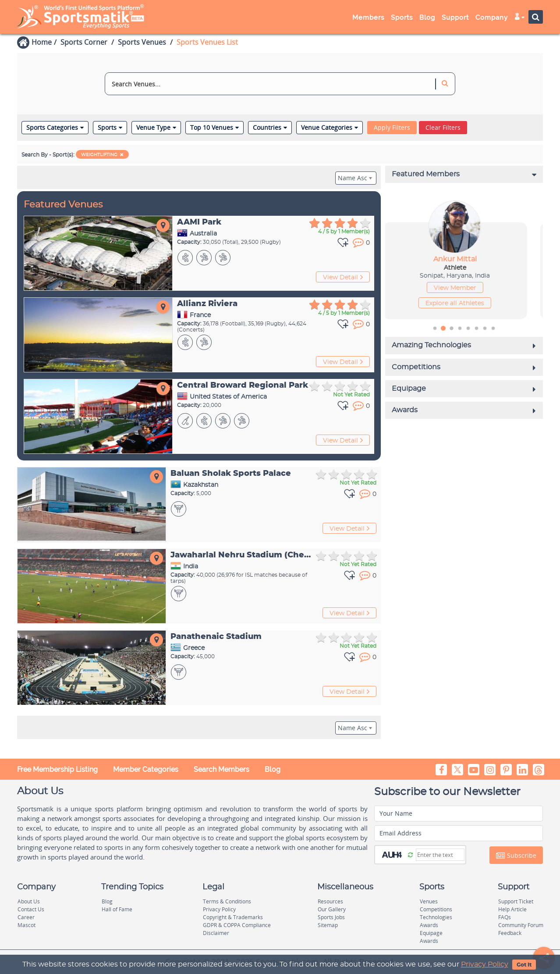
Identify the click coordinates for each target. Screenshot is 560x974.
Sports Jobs (331, 917)
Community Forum (521, 925)
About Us (29, 901)
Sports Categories (55, 128)
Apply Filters (392, 127)
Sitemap (328, 925)
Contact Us (31, 909)
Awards (429, 925)
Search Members (222, 769)
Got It (524, 965)
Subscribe (516, 856)
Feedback (510, 933)
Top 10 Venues (214, 128)
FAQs (505, 917)
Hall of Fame (117, 909)
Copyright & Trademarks (233, 917)
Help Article (512, 909)
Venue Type (156, 128)
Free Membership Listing (57, 769)
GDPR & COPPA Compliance (237, 925)
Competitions (436, 909)
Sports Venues (142, 42)
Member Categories (146, 769)
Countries (270, 128)
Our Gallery (332, 909)
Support (455, 18)
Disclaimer (216, 933)
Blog (427, 18)
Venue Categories (330, 128)
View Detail (343, 277)
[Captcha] (440, 855)
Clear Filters (443, 127)
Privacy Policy (485, 964)
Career (26, 917)
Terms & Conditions (227, 901)
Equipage (431, 933)
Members (368, 18)
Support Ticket (516, 901)
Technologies (436, 917)
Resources (330, 901)
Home (42, 42)
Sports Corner (84, 42)
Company (492, 18)
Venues (429, 901)
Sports (402, 18)
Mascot (27, 925)
